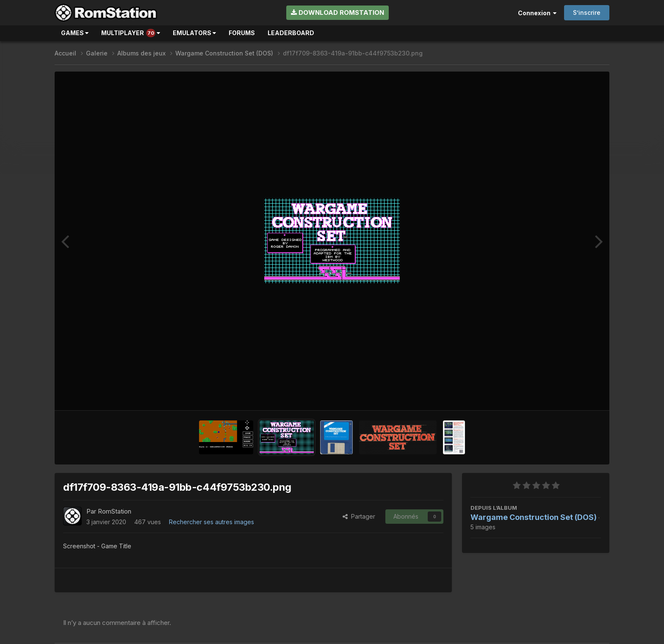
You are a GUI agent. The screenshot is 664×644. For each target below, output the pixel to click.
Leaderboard (291, 33)
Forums (242, 33)
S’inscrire (587, 12)
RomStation (115, 511)
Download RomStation (338, 12)
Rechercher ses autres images (212, 522)
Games (75, 33)
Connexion (537, 13)
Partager (359, 516)
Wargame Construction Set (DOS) (534, 517)
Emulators (194, 33)
